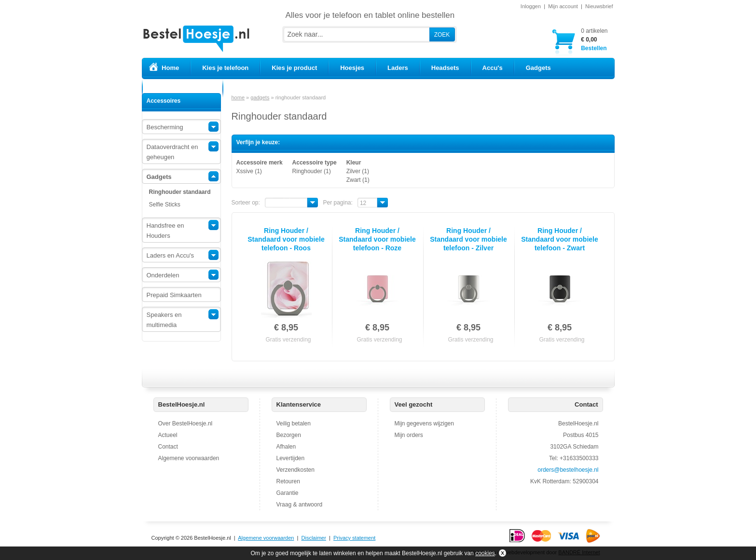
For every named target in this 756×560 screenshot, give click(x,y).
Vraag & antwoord (300, 505)
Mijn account (563, 6)
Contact (168, 447)
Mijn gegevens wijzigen (424, 423)
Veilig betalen (294, 423)
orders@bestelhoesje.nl (568, 470)
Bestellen (594, 39)
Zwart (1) (358, 180)
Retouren (288, 481)
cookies (485, 553)
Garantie (288, 493)
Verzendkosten (296, 470)
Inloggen (531, 6)
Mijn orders (409, 435)
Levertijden (291, 458)
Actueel (168, 435)
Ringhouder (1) (312, 171)
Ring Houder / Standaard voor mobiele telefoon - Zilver (468, 239)
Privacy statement (354, 538)
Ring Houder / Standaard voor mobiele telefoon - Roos (286, 239)
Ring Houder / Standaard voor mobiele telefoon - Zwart (559, 239)
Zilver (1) (358, 171)
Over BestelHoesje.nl (186, 423)
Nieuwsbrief (599, 6)
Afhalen (286, 447)
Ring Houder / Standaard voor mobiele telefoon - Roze (377, 239)
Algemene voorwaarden (189, 458)
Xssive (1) (249, 171)
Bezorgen (289, 435)
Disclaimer (314, 538)
